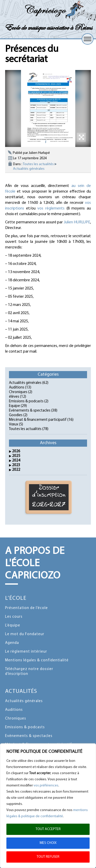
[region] (48, 806)
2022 (16, 470)
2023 (16, 465)
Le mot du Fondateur (25, 634)
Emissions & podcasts (26, 401)
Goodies (16, 415)
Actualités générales (29, 169)
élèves (14, 397)
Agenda (12, 643)
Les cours (14, 617)
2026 (16, 451)
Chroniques (18, 392)
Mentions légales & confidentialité (37, 660)
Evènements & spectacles (30, 411)
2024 (16, 461)
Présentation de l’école (26, 608)
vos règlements (51, 208)
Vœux (14, 425)
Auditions (17, 388)
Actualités (21, 691)
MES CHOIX (48, 843)
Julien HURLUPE (77, 222)
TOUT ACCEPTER (48, 829)
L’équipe (13, 626)
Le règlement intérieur (26, 652)
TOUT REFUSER (48, 857)
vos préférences (46, 786)
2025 (16, 456)
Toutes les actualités (38, 164)
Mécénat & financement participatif (38, 420)
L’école (16, 598)
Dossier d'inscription (49, 497)
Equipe (14, 406)
